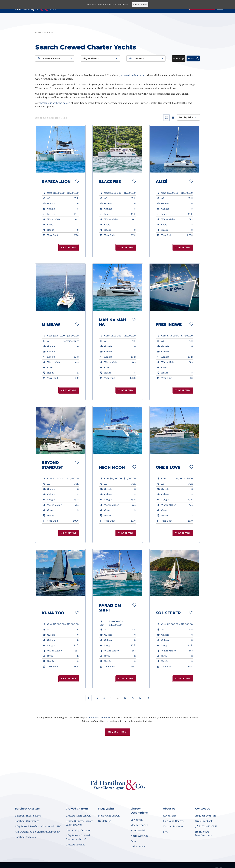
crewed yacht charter (133, 75)
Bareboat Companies (27, 821)
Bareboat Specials (25, 837)
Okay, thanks (140, 5)
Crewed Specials (76, 845)
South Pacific (138, 831)
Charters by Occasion (79, 830)
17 (140, 698)
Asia (133, 841)
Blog (166, 832)
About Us (169, 809)
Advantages (170, 816)
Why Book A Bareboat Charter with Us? (38, 826)
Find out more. (121, 5)
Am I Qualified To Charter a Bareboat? (37, 832)
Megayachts (106, 809)
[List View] (173, 118)
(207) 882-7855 (206, 826)
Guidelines (105, 821)
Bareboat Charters (27, 809)
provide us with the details (55, 103)
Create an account (100, 718)
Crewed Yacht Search (78, 816)
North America (139, 836)
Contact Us (203, 809)
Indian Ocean (139, 847)
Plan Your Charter (174, 821)
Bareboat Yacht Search (28, 816)
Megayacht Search (109, 816)
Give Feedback (204, 821)
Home (38, 33)
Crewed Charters (77, 809)
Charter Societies (173, 826)
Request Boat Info (206, 816)
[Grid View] (166, 118)
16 (133, 698)
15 (125, 698)
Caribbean (137, 820)
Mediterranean (139, 825)
